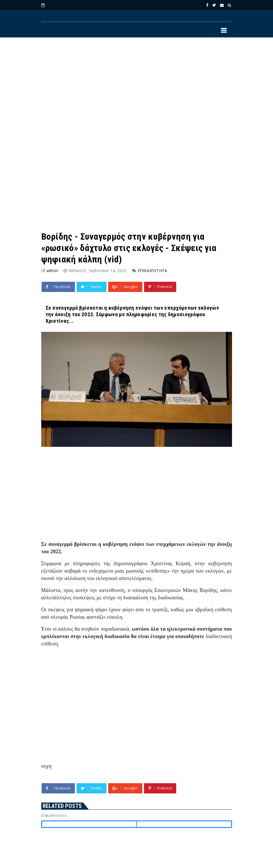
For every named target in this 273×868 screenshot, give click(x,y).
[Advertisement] (137, 89)
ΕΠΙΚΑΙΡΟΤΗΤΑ (152, 271)
